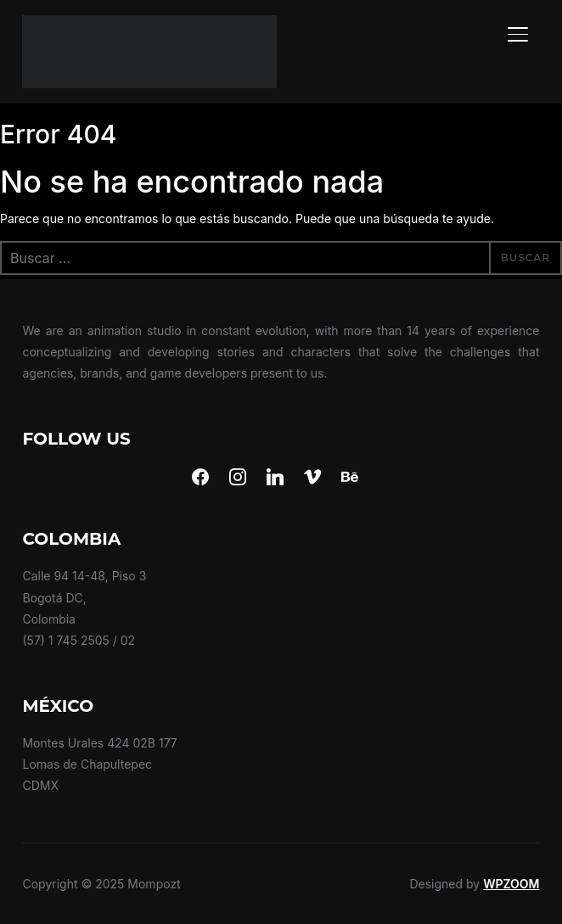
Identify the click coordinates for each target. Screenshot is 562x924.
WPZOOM (511, 884)
